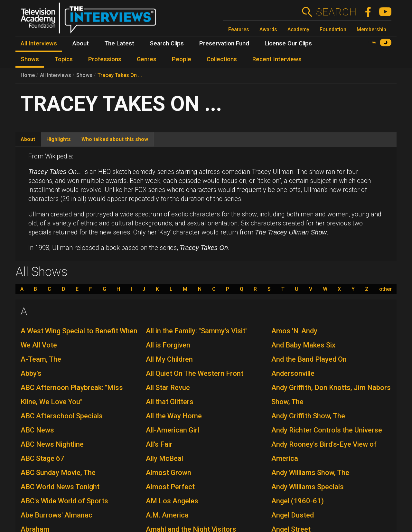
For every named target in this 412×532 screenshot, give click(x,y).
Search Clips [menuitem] (167, 43)
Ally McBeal (164, 458)
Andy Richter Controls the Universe (327, 430)
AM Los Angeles (172, 501)
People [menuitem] (182, 59)
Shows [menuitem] (30, 59)
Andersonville (293, 373)
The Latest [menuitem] (119, 43)
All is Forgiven (168, 345)
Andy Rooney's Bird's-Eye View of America (324, 451)
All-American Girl (173, 430)
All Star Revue (168, 388)
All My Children (169, 359)
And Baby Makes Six (303, 345)
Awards (268, 29)
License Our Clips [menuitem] (288, 43)
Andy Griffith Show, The (308, 416)
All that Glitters (170, 402)
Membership (371, 29)
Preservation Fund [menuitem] (224, 43)
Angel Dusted (293, 515)
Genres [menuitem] (147, 59)
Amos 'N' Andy (294, 331)
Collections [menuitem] (222, 59)
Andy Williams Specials (308, 487)
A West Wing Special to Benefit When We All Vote (79, 338)
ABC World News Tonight (60, 487)
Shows (84, 75)
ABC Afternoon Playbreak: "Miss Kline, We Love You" (72, 395)
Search (336, 12)
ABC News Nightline (52, 444)
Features (239, 29)
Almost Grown (169, 473)
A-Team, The (41, 359)
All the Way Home (174, 416)
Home (28, 75)
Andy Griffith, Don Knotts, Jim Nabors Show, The (331, 395)
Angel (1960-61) (298, 501)
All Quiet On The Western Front (195, 373)
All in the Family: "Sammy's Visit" (197, 331)
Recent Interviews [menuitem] (277, 59)
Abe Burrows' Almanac (56, 515)
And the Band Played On (309, 359)
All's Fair (159, 444)
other (385, 289)
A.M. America (167, 515)
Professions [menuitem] (105, 59)
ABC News (37, 430)
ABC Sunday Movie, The (58, 473)
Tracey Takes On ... (120, 75)
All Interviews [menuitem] (39, 43)
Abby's (31, 373)
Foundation (333, 29)
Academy (298, 29)
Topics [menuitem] (64, 59)
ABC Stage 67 (42, 458)
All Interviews (56, 75)
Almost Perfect (170, 487)
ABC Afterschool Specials (62, 416)
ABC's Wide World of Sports (64, 501)
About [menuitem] (81, 43)
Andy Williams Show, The (310, 473)
